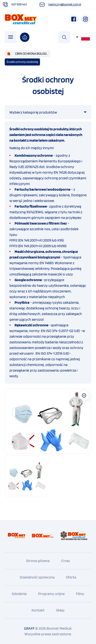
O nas (66, 561)
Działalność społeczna (37, 577)
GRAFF (29, 628)
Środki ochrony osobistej (22, 62)
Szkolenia (19, 594)
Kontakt (38, 610)
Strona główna (38, 561)
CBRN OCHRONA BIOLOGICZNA (33, 54)
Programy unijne (51, 594)
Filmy (80, 594)
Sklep (60, 610)
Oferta (71, 577)
